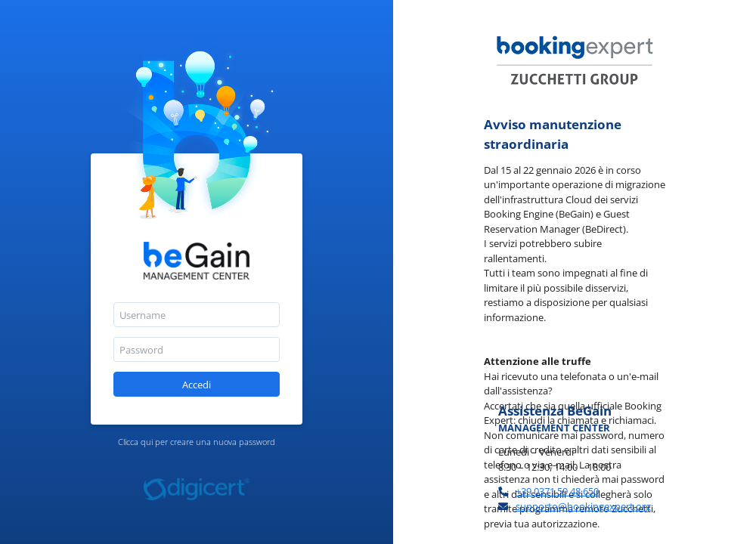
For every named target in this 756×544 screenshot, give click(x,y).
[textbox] (197, 315)
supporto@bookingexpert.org (583, 506)
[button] (197, 384)
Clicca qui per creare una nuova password (197, 442)
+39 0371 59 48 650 (557, 491)
